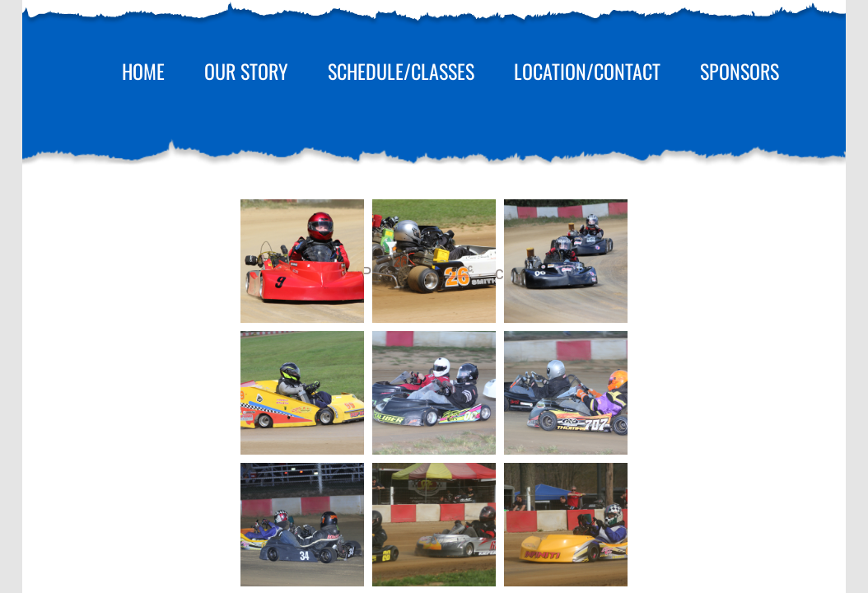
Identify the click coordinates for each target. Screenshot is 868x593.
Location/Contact (587, 71)
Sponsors (740, 71)
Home (143, 71)
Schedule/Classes (401, 71)
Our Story (246, 71)
